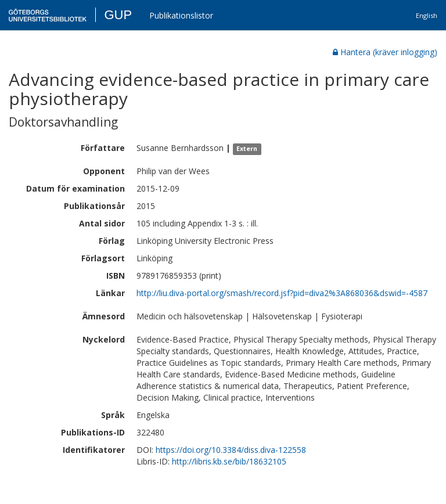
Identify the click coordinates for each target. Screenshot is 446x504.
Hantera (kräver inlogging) (385, 52)
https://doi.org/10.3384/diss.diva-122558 (231, 450)
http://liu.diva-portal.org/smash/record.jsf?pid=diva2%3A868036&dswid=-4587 (282, 293)
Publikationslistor (181, 15)
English (427, 15)
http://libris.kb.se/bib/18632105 (229, 461)
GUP (118, 15)
